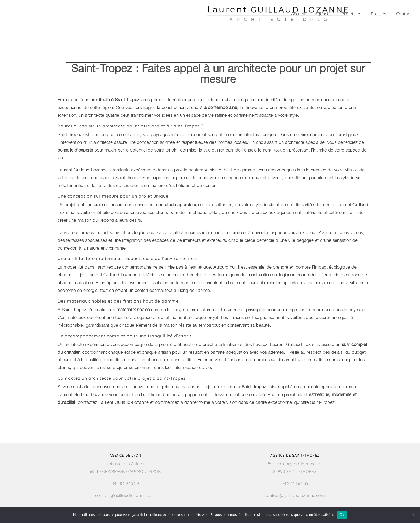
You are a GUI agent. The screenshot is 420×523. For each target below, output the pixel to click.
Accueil (298, 14)
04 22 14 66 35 (295, 483)
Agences (323, 14)
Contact (404, 14)
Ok (342, 515)
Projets (348, 14)
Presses (378, 14)
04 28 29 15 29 (125, 483)
